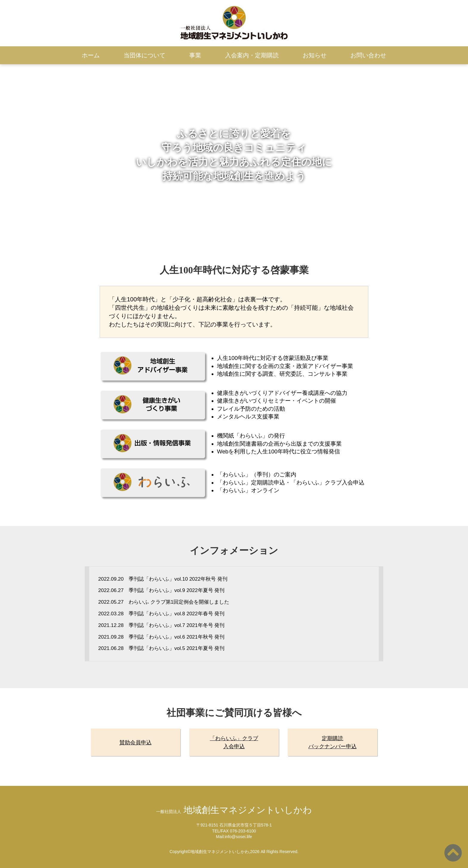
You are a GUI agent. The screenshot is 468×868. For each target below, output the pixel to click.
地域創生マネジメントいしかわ (234, 810)
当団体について (144, 55)
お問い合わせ (368, 55)
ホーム (91, 55)
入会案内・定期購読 (252, 55)
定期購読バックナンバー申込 (332, 742)
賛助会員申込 (136, 743)
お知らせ (315, 55)
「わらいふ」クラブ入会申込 (234, 742)
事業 (195, 55)
